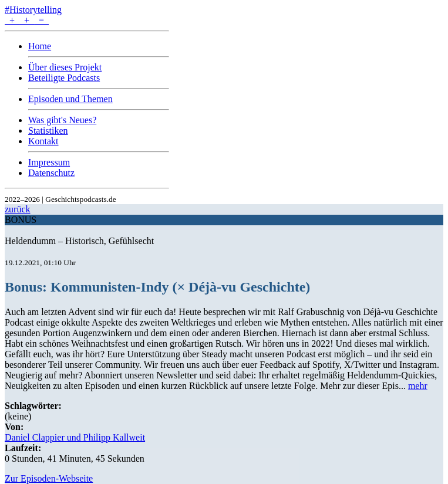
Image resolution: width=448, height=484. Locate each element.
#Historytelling (33, 10)
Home (40, 46)
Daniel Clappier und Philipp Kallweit (75, 437)
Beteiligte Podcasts (64, 78)
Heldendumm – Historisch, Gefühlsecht (79, 241)
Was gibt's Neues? (62, 120)
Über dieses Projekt (65, 67)
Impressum (49, 162)
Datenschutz (51, 173)
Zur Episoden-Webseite (49, 478)
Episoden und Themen (70, 99)
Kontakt (43, 141)
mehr (418, 386)
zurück (18, 209)
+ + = (27, 20)
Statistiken (48, 131)
